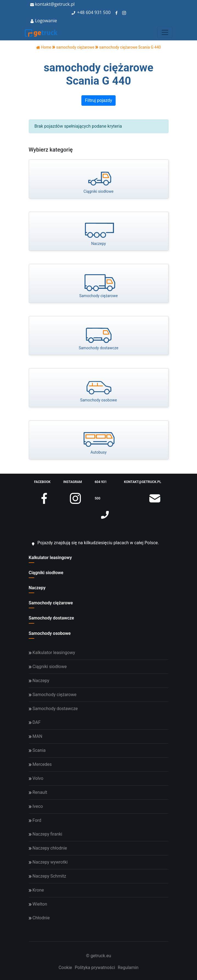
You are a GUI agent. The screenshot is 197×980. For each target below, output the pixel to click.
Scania (37, 750)
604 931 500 (98, 12)
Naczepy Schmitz (48, 876)
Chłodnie (39, 918)
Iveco (36, 806)
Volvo (36, 778)
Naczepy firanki (46, 834)
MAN (36, 736)
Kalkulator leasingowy (50, 558)
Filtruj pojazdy (98, 100)
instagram (73, 485)
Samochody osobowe (50, 633)
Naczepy (37, 588)
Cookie (65, 968)
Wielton (38, 904)
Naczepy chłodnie (48, 848)
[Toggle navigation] (165, 32)
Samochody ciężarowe (51, 603)
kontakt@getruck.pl (52, 4)
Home (44, 47)
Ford (35, 820)
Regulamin (128, 968)
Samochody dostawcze (52, 618)
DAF (35, 722)
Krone (36, 890)
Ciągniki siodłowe (46, 573)
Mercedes (40, 764)
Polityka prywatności (95, 968)
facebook (42, 485)
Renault (38, 792)
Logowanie (44, 21)
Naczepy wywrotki (48, 862)
